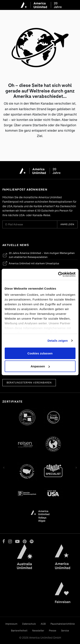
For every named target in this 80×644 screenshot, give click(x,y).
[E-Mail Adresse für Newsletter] (30, 224)
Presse (53, 631)
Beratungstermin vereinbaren (29, 383)
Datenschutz (29, 624)
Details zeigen (58, 341)
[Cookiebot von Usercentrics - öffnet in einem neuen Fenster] (58, 274)
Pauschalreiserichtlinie (63, 624)
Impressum (11, 624)
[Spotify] (32, 541)
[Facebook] (4, 541)
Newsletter (38, 631)
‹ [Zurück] (4, 467)
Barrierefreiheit (19, 631)
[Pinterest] (25, 541)
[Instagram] (10, 541)
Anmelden (67, 224)
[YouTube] (17, 541)
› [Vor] (76, 467)
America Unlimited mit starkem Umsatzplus (31, 263)
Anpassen (40, 366)
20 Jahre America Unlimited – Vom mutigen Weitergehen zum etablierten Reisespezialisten (39, 255)
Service (65, 631)
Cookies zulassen (40, 353)
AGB (43, 624)
